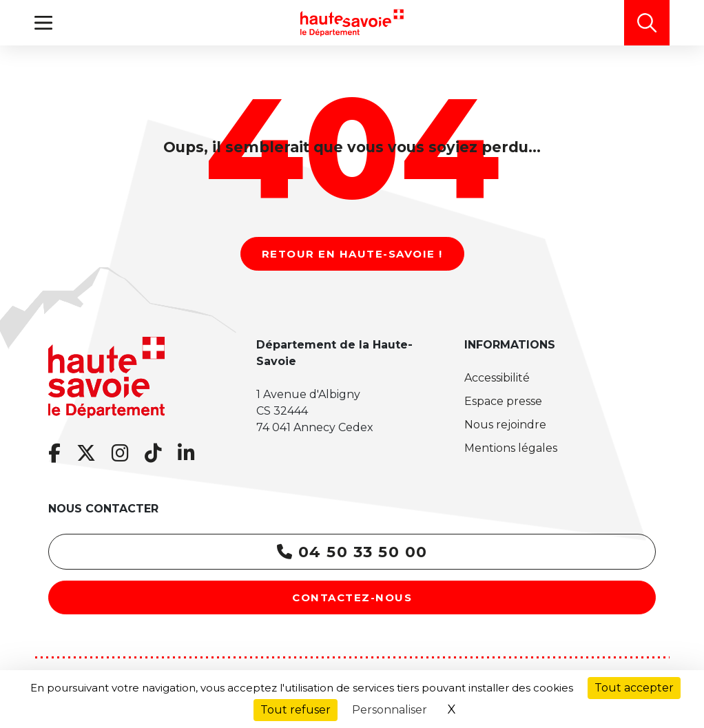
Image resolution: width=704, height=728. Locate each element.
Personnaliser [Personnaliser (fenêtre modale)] (390, 710)
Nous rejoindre (505, 425)
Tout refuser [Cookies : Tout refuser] (296, 710)
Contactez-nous (352, 597)
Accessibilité (497, 378)
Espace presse (503, 401)
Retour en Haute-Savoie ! (352, 254)
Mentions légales (511, 448)
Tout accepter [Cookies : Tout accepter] (634, 688)
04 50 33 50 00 (352, 552)
